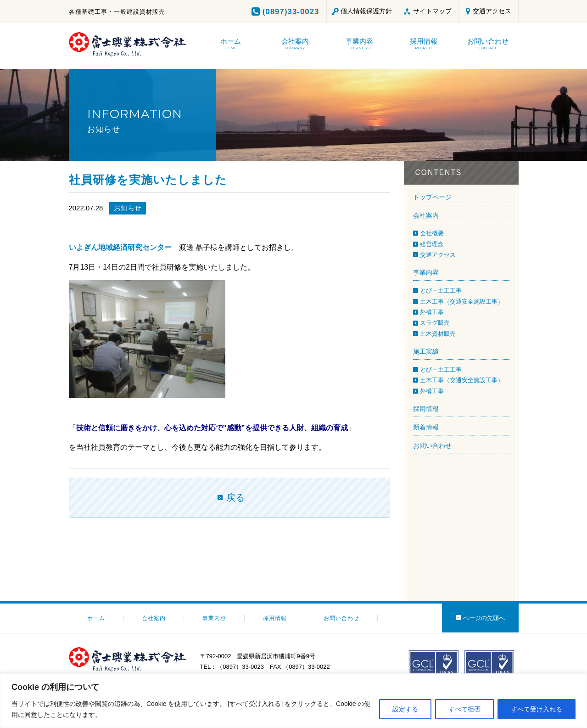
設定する (405, 709)
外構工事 (432, 312)
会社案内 (426, 215)
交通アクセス (492, 11)
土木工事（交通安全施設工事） (462, 302)
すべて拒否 (464, 709)
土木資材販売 (438, 334)
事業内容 (426, 272)
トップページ (432, 197)
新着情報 (426, 427)
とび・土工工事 (441, 291)
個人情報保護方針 (366, 11)
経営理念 (432, 244)
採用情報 (426, 409)
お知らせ (128, 208)
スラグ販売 (435, 323)
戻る (235, 497)
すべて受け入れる (537, 709)
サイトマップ (432, 11)
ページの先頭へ (484, 618)
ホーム (96, 618)
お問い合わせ (432, 446)
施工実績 (426, 351)
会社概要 (432, 233)
